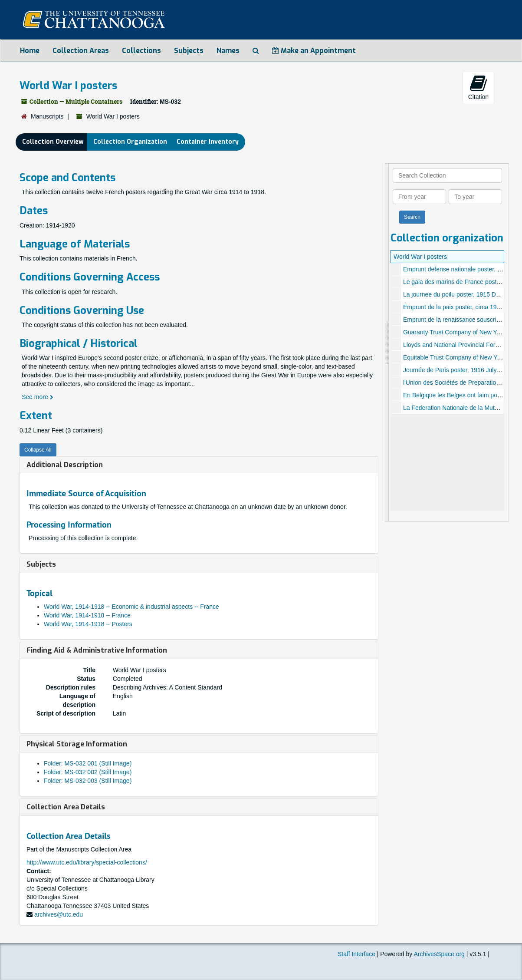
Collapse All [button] (38, 450)
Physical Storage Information (77, 744)
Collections (141, 51)
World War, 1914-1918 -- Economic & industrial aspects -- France (131, 607)
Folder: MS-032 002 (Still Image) (88, 772)
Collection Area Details (66, 807)
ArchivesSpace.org (439, 954)
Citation (478, 87)
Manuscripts (47, 116)
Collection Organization (130, 142)
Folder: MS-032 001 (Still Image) (88, 763)
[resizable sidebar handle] (387, 342)
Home (30, 51)
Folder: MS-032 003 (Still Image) (88, 781)
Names (228, 51)
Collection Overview (53, 142)
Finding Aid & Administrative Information (97, 650)
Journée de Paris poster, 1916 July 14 (454, 370)
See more (38, 397)
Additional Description (65, 465)
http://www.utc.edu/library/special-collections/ (87, 862)
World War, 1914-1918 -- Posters (88, 624)
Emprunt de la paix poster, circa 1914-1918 (461, 307)
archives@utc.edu (59, 914)
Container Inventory (208, 142)
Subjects (189, 51)
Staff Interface (356, 954)
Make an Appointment (314, 51)
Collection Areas (81, 51)
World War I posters (420, 257)
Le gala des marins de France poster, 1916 (461, 282)
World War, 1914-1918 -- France (87, 615)
